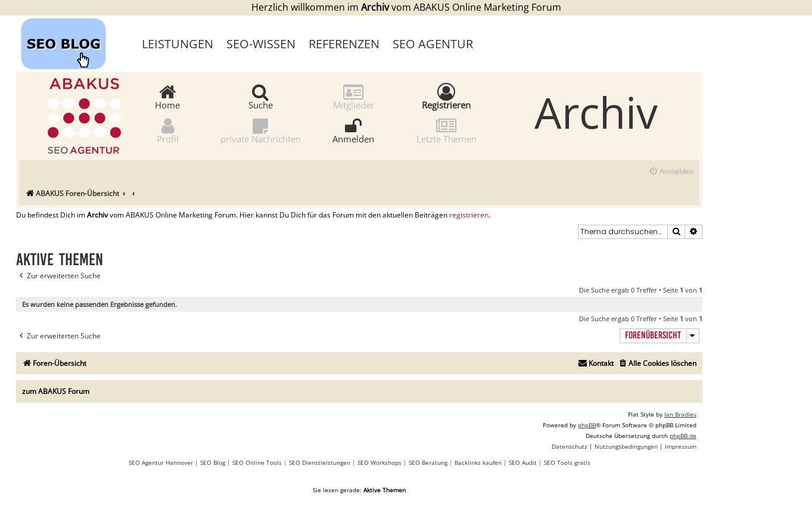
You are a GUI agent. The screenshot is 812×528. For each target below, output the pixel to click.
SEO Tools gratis (567, 462)
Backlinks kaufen (478, 462)
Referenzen (344, 44)
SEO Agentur (433, 44)
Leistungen (178, 44)
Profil (168, 130)
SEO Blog (213, 462)
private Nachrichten (261, 130)
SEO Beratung (428, 462)
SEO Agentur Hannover (161, 462)
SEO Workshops (379, 462)
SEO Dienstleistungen (320, 462)
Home (167, 96)
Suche (261, 96)
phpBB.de (683, 436)
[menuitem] (671, 172)
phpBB (587, 425)
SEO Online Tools (257, 462)
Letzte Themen (447, 130)
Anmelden (353, 130)
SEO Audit (523, 462)
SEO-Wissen (261, 44)
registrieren (469, 215)
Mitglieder (354, 96)
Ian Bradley (680, 414)
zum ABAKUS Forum (56, 391)
